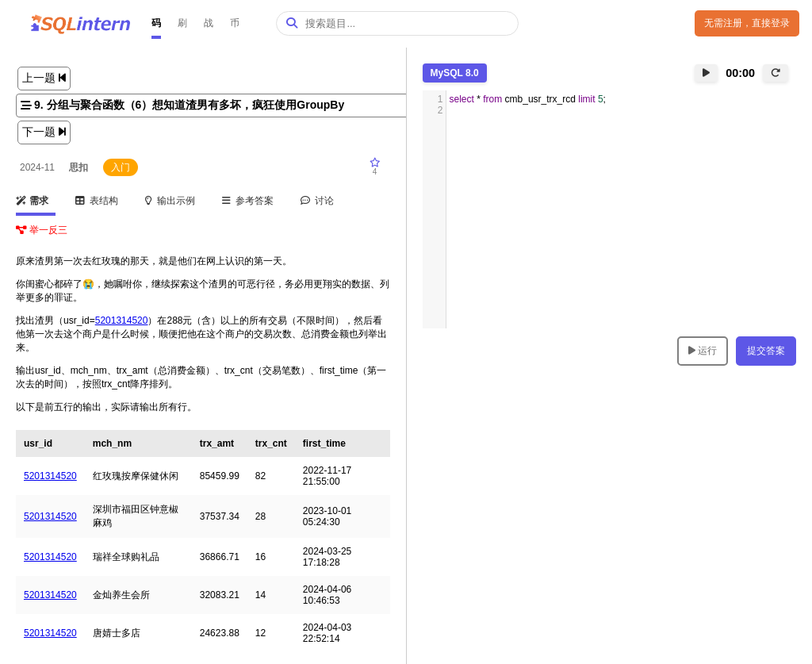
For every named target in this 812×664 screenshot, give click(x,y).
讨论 (318, 201)
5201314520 (122, 320)
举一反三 (42, 230)
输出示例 (170, 201)
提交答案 (766, 351)
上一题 (44, 78)
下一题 (44, 132)
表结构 (97, 201)
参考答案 (248, 201)
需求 (32, 201)
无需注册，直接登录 (747, 23)
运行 (703, 351)
